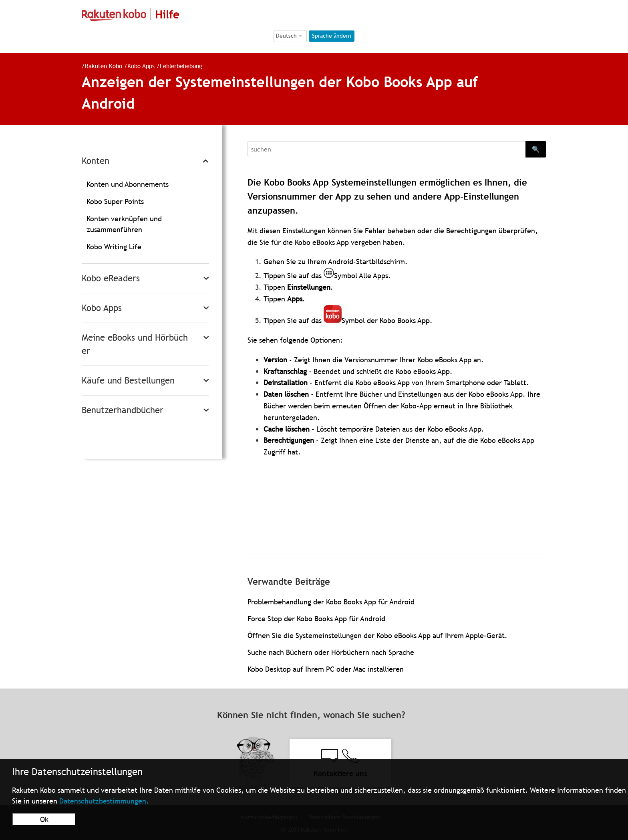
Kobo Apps (141, 66)
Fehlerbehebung (181, 66)
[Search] (386, 149)
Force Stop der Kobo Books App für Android (316, 619)
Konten (96, 161)
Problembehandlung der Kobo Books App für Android (331, 602)
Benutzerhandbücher (123, 410)
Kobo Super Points (115, 201)
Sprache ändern (332, 36)
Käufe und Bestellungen (128, 381)
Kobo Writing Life (114, 247)
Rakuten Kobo (104, 66)
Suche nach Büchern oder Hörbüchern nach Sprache (331, 652)
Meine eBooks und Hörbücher (135, 344)
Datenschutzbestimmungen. (104, 801)
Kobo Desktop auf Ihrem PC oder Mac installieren (326, 669)
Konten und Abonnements (128, 184)
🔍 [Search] (536, 149)
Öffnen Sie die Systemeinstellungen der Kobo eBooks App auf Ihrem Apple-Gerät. (377, 635)
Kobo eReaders (111, 278)
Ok (44, 819)
